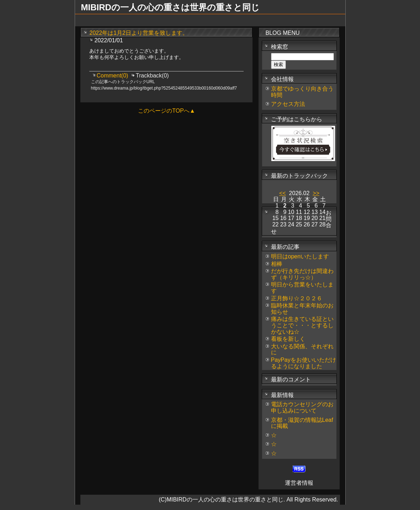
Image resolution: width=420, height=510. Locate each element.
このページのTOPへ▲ (166, 111)
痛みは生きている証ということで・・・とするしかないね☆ (302, 325)
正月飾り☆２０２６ (297, 298)
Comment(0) (113, 76)
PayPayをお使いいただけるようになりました (304, 363)
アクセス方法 (288, 104)
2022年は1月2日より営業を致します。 (139, 33)
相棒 (277, 264)
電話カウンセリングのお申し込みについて (302, 407)
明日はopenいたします (300, 256)
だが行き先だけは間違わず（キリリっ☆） (302, 274)
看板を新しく (288, 339)
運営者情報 (299, 483)
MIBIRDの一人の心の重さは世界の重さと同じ (170, 7)
